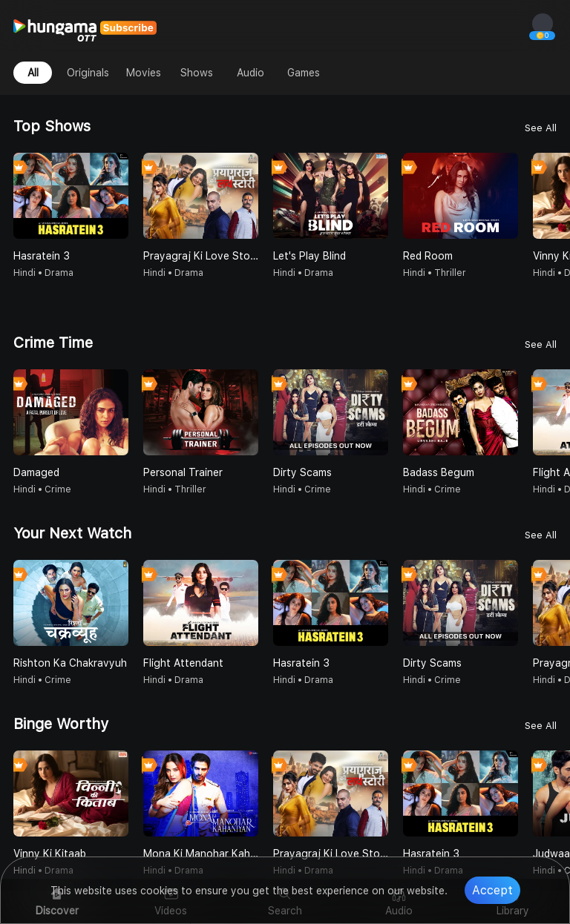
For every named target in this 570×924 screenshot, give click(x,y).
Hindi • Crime (42, 489)
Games (304, 73)
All (33, 73)
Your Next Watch (72, 533)
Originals (88, 73)
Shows (197, 73)
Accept (492, 890)
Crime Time (53, 343)
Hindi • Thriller (435, 273)
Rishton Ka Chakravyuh (70, 663)
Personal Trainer (183, 472)
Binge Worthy (61, 724)
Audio (250, 73)
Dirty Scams (302, 472)
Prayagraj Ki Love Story (201, 256)
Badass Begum (439, 472)
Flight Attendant (183, 663)
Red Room (428, 256)
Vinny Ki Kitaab (50, 854)
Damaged (36, 472)
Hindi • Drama (43, 273)
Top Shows (52, 126)
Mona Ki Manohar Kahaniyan (201, 854)
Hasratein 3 (42, 256)
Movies (144, 73)
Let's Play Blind (309, 256)
